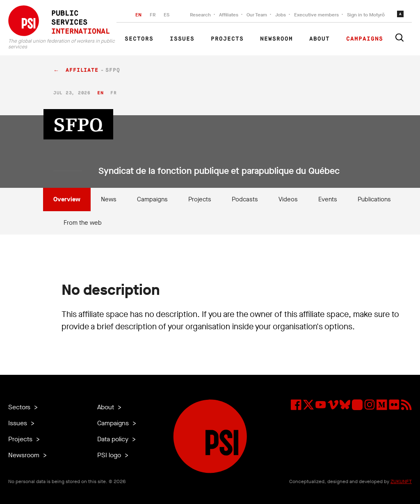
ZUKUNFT (401, 481)
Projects (227, 39)
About (320, 39)
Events (328, 199)
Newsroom (276, 39)
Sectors (139, 39)
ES (167, 15)
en (100, 93)
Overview (67, 199)
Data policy (114, 439)
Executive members (316, 15)
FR (153, 15)
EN (138, 15)
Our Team (257, 15)
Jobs (281, 15)
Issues (182, 39)
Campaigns (365, 39)
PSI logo (110, 455)
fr (113, 93)
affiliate (82, 70)
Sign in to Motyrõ (366, 15)
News (109, 199)
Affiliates (229, 15)
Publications (374, 199)
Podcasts (245, 199)
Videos (288, 199)
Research (200, 15)
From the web (83, 223)
